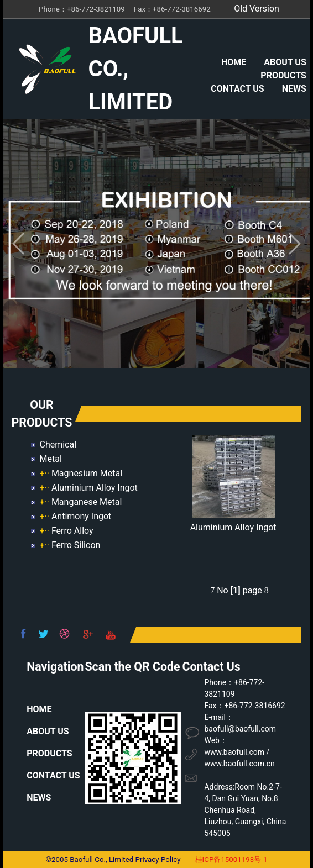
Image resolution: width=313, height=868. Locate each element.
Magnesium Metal (87, 473)
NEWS (294, 89)
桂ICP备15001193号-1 (231, 859)
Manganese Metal (87, 502)
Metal (50, 459)
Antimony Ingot (81, 516)
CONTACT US (237, 89)
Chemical (58, 444)
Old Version (257, 9)
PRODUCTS (283, 75)
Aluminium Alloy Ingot (95, 488)
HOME (234, 62)
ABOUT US (285, 62)
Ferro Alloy (72, 531)
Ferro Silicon (76, 545)
